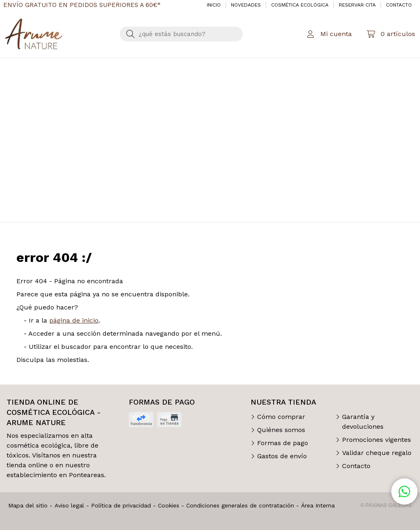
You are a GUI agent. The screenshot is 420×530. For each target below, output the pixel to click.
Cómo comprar (281, 417)
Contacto (356, 466)
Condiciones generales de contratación (240, 505)
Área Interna (318, 505)
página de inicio (74, 320)
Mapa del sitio (28, 505)
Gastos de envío (282, 456)
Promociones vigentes (377, 440)
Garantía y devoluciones (363, 422)
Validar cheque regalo (377, 453)
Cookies (169, 505)
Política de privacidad (121, 505)
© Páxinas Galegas (386, 505)
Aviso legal (69, 505)
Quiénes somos (281, 430)
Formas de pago (283, 443)
